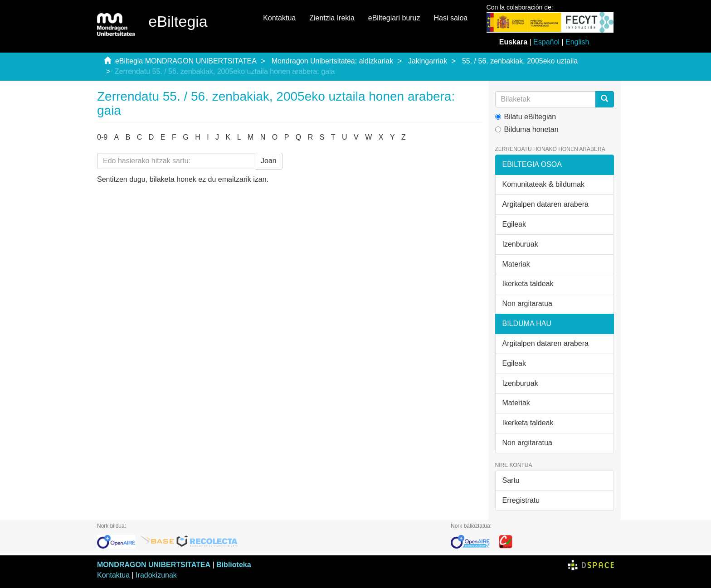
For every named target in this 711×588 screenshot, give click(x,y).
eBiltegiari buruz (394, 18)
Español (546, 42)
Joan (269, 161)
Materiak (516, 264)
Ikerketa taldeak (528, 284)
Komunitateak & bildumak (543, 184)
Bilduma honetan (527, 129)
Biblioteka (234, 565)
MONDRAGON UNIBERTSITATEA (154, 565)
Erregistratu (521, 500)
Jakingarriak (428, 61)
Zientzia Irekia (332, 18)
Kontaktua (279, 18)
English (577, 42)
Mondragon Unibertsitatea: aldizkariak (333, 61)
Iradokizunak (156, 575)
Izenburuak (520, 244)
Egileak (514, 224)
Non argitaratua (527, 304)
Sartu (511, 480)
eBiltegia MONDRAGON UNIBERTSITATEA (186, 61)
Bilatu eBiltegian (526, 117)
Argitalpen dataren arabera (545, 204)
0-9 (102, 137)
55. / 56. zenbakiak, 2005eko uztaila (520, 61)
